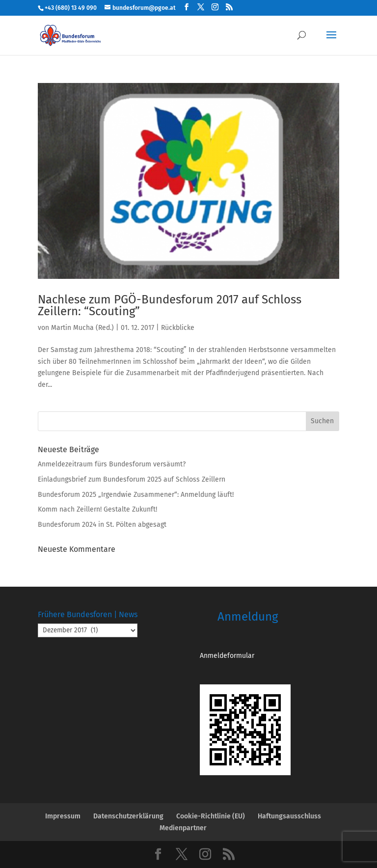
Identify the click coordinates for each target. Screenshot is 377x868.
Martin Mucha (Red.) (82, 328)
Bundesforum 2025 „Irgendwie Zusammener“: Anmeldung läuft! (136, 495)
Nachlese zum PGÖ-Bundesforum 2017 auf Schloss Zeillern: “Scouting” (170, 305)
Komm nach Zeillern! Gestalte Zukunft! (97, 509)
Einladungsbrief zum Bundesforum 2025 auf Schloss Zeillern (132, 479)
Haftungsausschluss (289, 816)
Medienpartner (183, 828)
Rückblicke (178, 328)
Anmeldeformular (227, 656)
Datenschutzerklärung (128, 816)
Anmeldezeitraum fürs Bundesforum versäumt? (112, 464)
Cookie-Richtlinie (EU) (211, 816)
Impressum (63, 816)
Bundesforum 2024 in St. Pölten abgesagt (102, 525)
